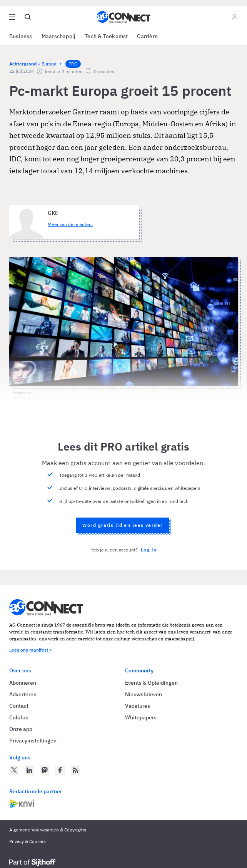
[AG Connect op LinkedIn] (29, 770)
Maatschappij (59, 36)
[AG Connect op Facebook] (60, 770)
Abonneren (23, 683)
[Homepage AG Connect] (123, 17)
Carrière (147, 36)
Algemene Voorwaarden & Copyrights (48, 830)
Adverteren (23, 694)
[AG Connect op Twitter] (14, 770)
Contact (19, 706)
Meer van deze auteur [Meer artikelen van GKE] (70, 224)
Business (21, 36)
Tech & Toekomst (106, 36)
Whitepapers (141, 717)
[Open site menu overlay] (12, 17)
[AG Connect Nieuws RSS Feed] (75, 770)
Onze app (21, 729)
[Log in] (235, 17)
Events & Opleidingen (151, 683)
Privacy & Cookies (28, 841)
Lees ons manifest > (31, 650)
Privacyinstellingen (33, 741)
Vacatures (138, 706)
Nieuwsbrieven (144, 694)
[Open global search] (28, 17)
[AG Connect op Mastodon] (45, 770)
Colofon (19, 717)
